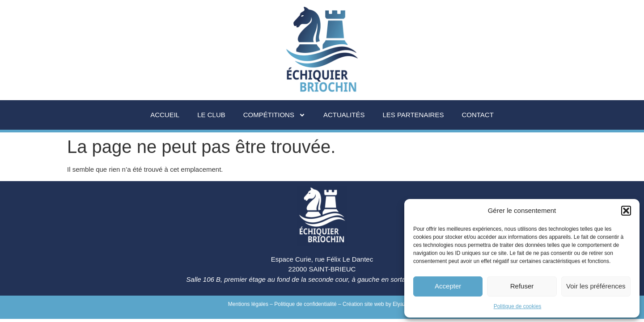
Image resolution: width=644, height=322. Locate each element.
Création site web (363, 304)
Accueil (165, 115)
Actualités (344, 115)
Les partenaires (413, 115)
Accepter (448, 286)
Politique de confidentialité (305, 304)
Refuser (522, 286)
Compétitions (274, 115)
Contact (477, 115)
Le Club (211, 115)
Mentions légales (248, 304)
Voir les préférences (596, 286)
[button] (626, 211)
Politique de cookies (518, 306)
